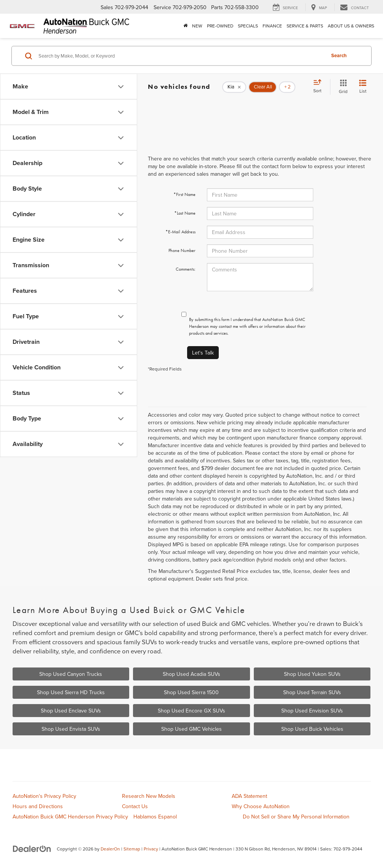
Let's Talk (203, 353)
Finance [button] (272, 26)
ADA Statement (249, 796)
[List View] (363, 87)
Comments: (186, 269)
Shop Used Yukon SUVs (312, 674)
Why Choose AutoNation (261, 806)
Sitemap (132, 849)
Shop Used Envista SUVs (71, 729)
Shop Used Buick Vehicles (312, 729)
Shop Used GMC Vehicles (191, 729)
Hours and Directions (38, 806)
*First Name (184, 194)
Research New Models (149, 796)
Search (339, 55)
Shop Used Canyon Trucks (71, 674)
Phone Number (182, 250)
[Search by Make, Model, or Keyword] (181, 56)
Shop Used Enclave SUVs (71, 711)
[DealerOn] (32, 849)
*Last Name (185, 213)
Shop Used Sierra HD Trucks (71, 692)
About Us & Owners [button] (351, 26)
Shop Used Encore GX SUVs (191, 711)
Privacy (151, 849)
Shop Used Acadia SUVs (191, 674)
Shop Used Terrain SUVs (312, 692)
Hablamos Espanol (155, 817)
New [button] (197, 26)
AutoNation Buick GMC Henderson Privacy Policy (70, 817)
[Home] (185, 26)
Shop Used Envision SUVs (312, 711)
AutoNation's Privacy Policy (44, 796)
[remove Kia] (234, 87)
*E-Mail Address (180, 232)
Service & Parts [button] (305, 26)
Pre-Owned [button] (220, 26)
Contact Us (135, 806)
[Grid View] (342, 87)
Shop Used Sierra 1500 (191, 692)
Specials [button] (248, 26)
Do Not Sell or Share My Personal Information (296, 817)
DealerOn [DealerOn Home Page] (110, 849)
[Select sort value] (320, 87)
